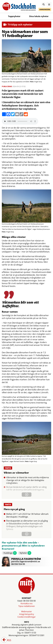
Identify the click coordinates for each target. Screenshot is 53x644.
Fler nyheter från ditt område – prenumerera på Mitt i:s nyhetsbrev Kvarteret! (23, 546)
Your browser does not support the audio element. (20, 121)
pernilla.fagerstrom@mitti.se (26, 561)
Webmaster (27, 611)
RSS (7, 640)
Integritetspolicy (27, 614)
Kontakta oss (27, 603)
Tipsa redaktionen (27, 606)
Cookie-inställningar (27, 617)
